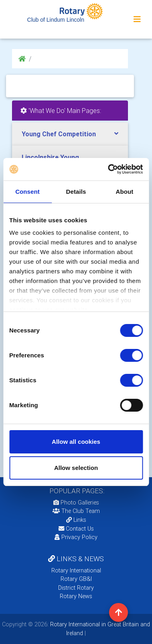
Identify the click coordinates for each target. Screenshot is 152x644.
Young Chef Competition (59, 134)
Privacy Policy (76, 537)
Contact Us (76, 529)
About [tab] (125, 192)
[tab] (70, 134)
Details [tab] (76, 192)
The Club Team (76, 511)
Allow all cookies (76, 442)
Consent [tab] (27, 192)
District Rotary (76, 588)
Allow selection (76, 468)
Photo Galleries (76, 502)
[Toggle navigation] (137, 19)
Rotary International (76, 570)
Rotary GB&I (76, 579)
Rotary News (76, 596)
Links (76, 520)
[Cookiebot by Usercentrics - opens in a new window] (108, 169)
